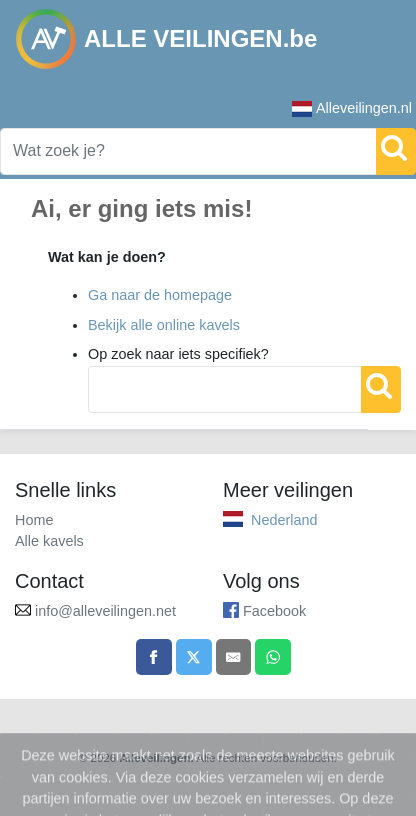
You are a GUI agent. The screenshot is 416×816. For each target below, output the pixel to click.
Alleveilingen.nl (352, 108)
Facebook (274, 611)
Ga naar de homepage (160, 295)
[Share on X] (194, 657)
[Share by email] (234, 657)
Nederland (284, 520)
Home (34, 520)
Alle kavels (49, 541)
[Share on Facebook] (154, 657)
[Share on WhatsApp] (273, 657)
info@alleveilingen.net (105, 611)
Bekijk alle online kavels (164, 325)
